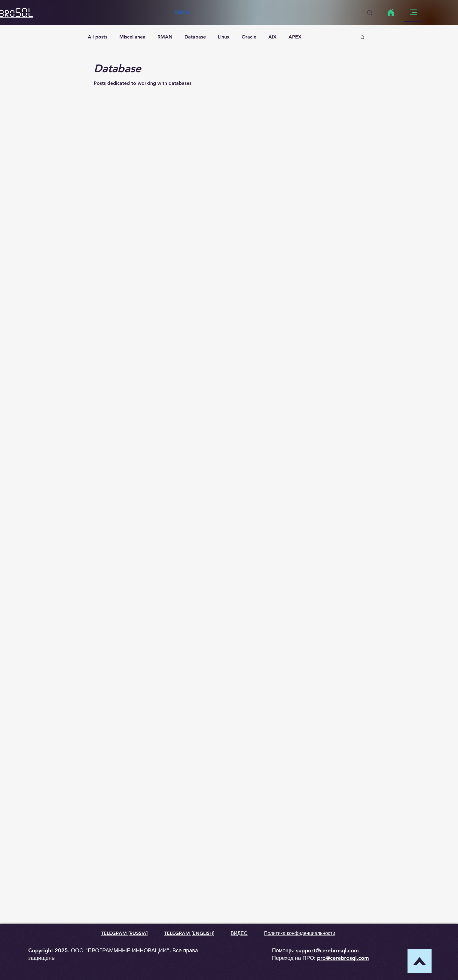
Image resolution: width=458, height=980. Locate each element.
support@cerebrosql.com (327, 950)
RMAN (165, 37)
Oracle (249, 37)
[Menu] (413, 12)
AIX (272, 37)
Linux (224, 37)
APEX (295, 37)
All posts (98, 37)
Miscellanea (132, 37)
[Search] (370, 13)
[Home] (391, 13)
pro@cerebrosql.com (343, 958)
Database (195, 37)
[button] (363, 38)
